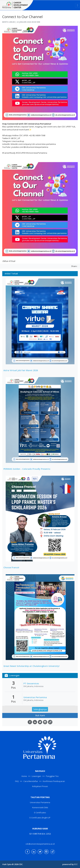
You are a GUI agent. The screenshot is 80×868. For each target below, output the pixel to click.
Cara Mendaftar (31, 781)
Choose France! (11, 568)
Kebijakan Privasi (40, 786)
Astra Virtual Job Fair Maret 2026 (21, 370)
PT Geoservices (31, 684)
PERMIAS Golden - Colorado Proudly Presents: (27, 469)
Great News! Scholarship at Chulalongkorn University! (31, 666)
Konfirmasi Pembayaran (54, 781)
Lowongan (36, 776)
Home (24, 776)
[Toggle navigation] (78, 5)
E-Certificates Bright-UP (40, 818)
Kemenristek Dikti (40, 807)
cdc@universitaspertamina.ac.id (40, 844)
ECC (76, 864)
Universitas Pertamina (35, 697)
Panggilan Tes (52, 776)
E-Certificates (40, 813)
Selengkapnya (40, 709)
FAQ (17, 781)
